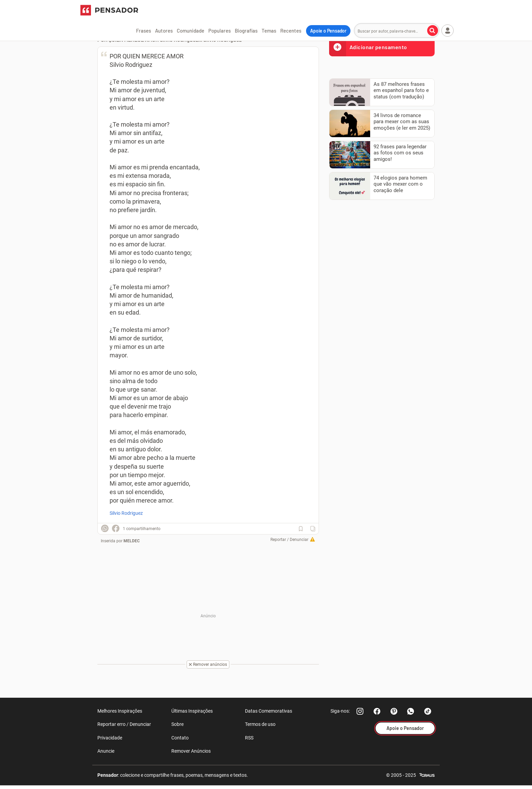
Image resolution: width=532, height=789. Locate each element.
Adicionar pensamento (368, 47)
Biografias (246, 31)
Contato (180, 738)
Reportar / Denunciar (289, 540)
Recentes (291, 31)
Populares (220, 31)
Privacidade (110, 738)
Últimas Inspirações (192, 711)
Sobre (177, 724)
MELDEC (132, 541)
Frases (144, 31)
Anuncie (106, 751)
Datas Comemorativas (269, 711)
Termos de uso (260, 724)
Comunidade (191, 31)
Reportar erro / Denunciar (124, 724)
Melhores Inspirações (120, 711)
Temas (269, 31)
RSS (249, 738)
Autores (164, 31)
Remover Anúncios (191, 751)
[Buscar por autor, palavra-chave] (433, 31)
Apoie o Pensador (328, 31)
